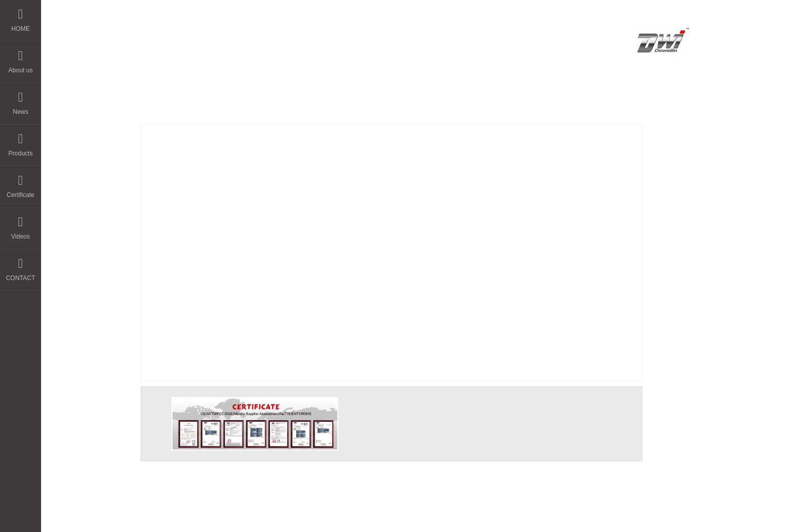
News (21, 99)
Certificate (21, 182)
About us (20, 58)
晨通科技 (408, 515)
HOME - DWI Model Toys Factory (276, 37)
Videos (21, 224)
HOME (21, 16)
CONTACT (20, 265)
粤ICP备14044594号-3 (479, 515)
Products (20, 141)
